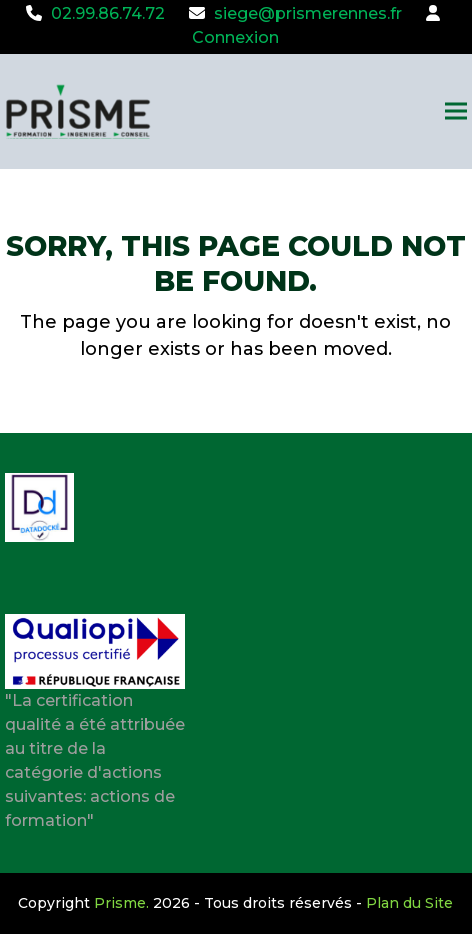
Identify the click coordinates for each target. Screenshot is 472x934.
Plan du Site (409, 903)
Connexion (235, 37)
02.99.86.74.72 (108, 13)
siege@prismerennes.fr (308, 13)
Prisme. (121, 903)
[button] (456, 111)
